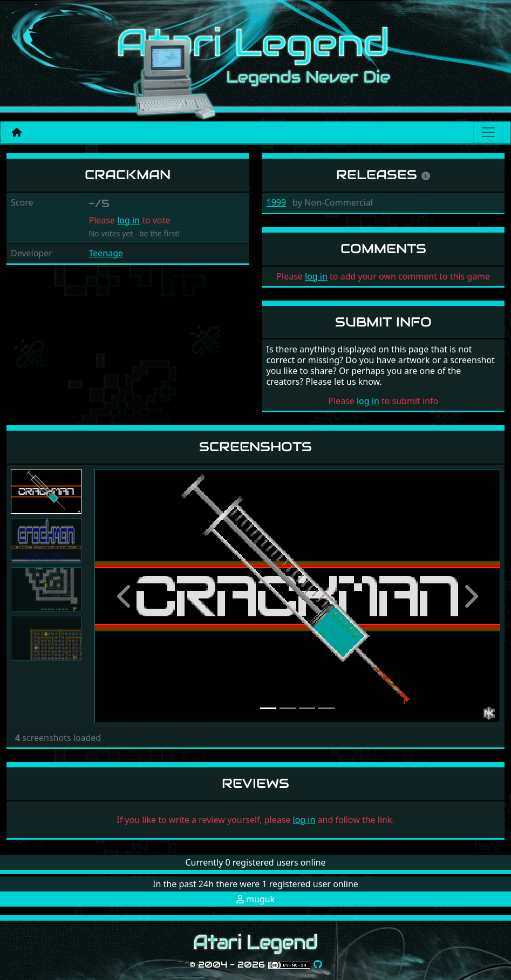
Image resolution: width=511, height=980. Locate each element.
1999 (277, 202)
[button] (125, 596)
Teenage (106, 253)
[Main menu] (488, 132)
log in (128, 220)
